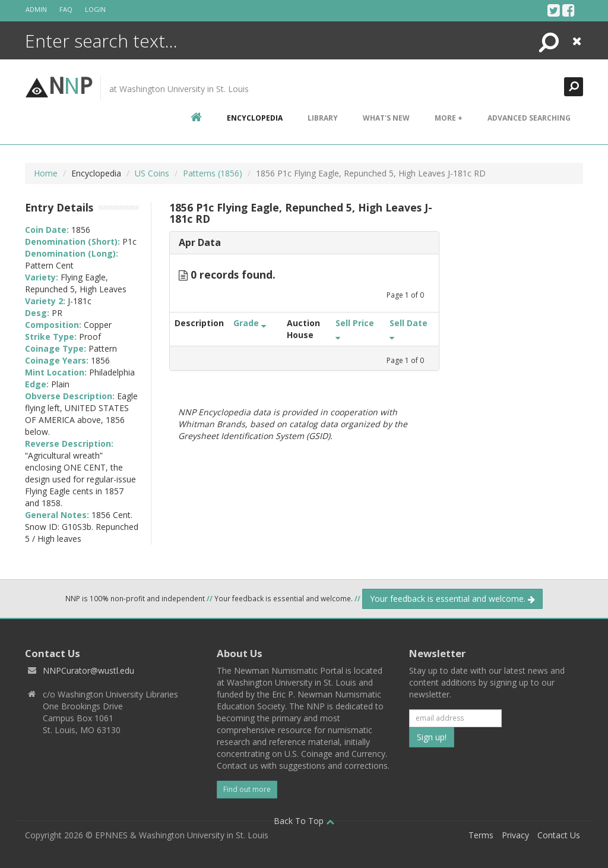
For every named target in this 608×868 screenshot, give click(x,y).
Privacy (515, 835)
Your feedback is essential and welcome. (452, 599)
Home (46, 173)
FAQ (66, 9)
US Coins (152, 173)
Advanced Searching (529, 118)
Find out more (247, 789)
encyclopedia (255, 118)
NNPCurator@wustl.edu (88, 670)
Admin (36, 9)
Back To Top (304, 821)
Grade (250, 323)
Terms (481, 835)
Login (95, 9)
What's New (386, 118)
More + (449, 118)
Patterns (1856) (213, 173)
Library (323, 118)
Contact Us (559, 835)
